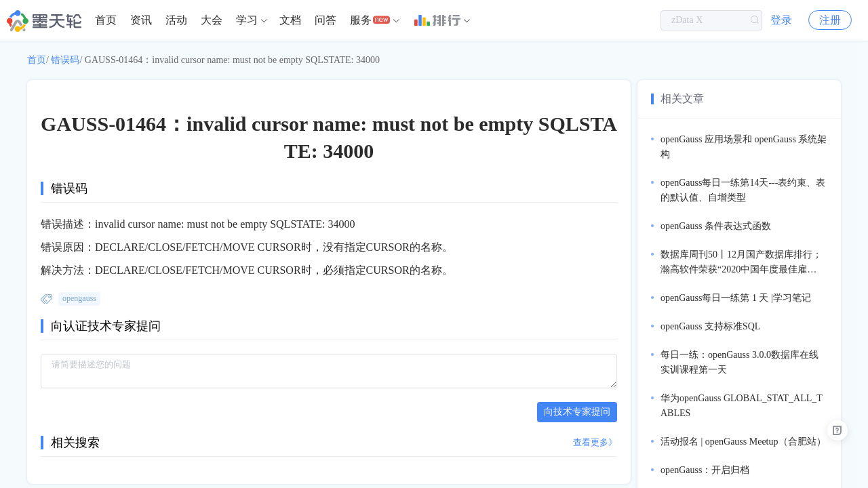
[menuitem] (106, 20)
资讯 (141, 20)
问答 (325, 20)
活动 (176, 20)
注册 (830, 20)
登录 (781, 20)
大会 (212, 20)
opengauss (79, 298)
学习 (247, 20)
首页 (106, 20)
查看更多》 (595, 442)
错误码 (65, 60)
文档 (290, 20)
